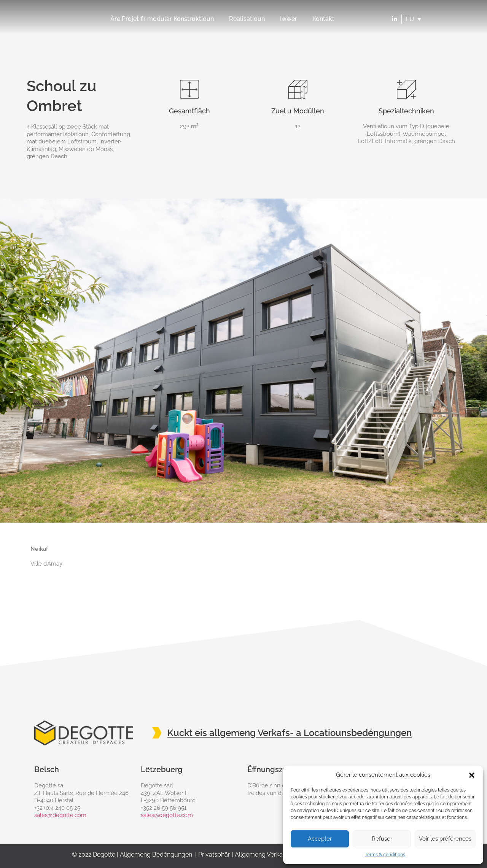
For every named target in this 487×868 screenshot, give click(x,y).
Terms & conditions (385, 855)
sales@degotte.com (60, 815)
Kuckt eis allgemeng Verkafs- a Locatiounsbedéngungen (290, 733)
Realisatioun (247, 19)
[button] (472, 775)
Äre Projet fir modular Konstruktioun (162, 19)
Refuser (382, 839)
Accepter (320, 839)
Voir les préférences (445, 839)
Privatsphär (214, 854)
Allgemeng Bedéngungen (156, 854)
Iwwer (289, 19)
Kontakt (323, 19)
